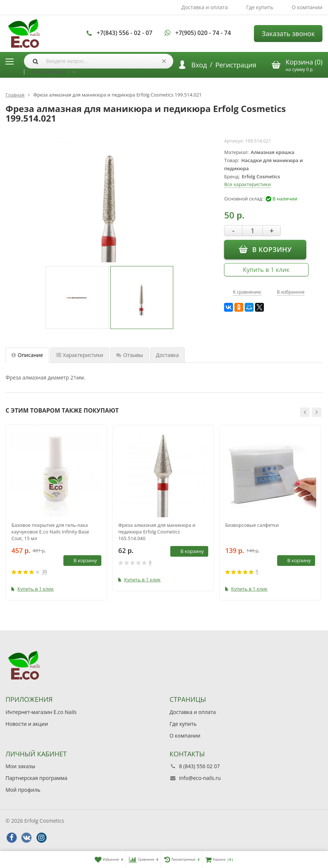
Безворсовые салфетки (252, 525)
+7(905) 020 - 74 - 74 (203, 33)
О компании (307, 7)
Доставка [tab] (167, 355)
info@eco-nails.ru (200, 778)
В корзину (265, 249)
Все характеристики (247, 184)
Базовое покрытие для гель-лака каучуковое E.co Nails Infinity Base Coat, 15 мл (50, 532)
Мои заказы (20, 766)
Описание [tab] (27, 355)
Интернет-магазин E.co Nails (41, 712)
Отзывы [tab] (130, 355)
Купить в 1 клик (266, 270)
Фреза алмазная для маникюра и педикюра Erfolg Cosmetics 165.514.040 (157, 532)
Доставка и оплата (205, 7)
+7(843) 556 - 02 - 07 (124, 33)
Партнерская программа (36, 778)
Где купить (260, 7)
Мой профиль (23, 790)
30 (45, 572)
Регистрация (236, 65)
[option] (77, 297)
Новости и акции (27, 724)
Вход (199, 65)
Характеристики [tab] (80, 355)
